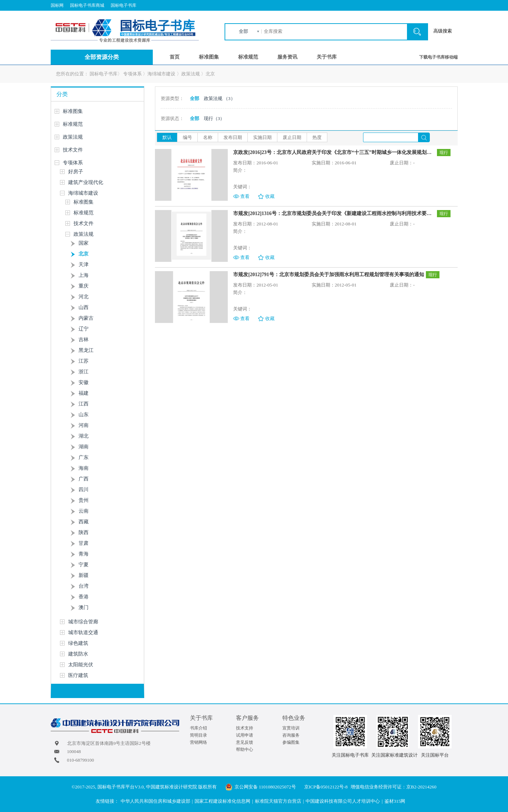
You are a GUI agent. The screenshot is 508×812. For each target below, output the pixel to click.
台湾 (84, 586)
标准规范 (248, 57)
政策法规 (191, 74)
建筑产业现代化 (86, 182)
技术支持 (245, 728)
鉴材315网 (395, 801)
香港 (84, 597)
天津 (84, 265)
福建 (84, 393)
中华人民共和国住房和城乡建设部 (155, 801)
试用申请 (245, 735)
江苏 (84, 361)
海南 (84, 468)
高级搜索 (443, 31)
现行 (214, 118)
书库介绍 (198, 728)
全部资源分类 (102, 57)
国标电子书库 (124, 5)
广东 (84, 457)
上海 (84, 275)
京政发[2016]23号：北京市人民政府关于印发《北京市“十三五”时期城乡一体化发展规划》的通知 (334, 152)
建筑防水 (78, 654)
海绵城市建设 (161, 74)
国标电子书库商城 (87, 5)
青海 (84, 554)
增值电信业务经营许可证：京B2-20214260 (394, 787)
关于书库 (327, 57)
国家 (84, 243)
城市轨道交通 (83, 632)
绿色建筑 (78, 643)
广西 (84, 479)
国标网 (57, 5)
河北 (84, 297)
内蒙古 (86, 318)
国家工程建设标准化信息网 (222, 801)
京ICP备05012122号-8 (326, 787)
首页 (175, 57)
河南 (84, 425)
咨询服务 (291, 735)
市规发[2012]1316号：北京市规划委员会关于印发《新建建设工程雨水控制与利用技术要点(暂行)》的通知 (334, 213)
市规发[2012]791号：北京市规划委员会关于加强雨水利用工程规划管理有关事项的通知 (328, 275)
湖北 (84, 436)
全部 (243, 31)
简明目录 (198, 735)
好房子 (76, 172)
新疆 (84, 575)
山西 (84, 307)
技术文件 (73, 150)
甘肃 (84, 543)
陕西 (84, 532)
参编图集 (291, 742)
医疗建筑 (78, 675)
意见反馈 (245, 742)
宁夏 (84, 565)
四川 (84, 490)
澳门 (84, 607)
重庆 (84, 286)
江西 (84, 404)
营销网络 (198, 742)
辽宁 (84, 329)
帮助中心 (245, 749)
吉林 (84, 340)
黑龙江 (86, 350)
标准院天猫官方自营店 (278, 801)
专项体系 (132, 74)
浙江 (84, 372)
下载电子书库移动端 (438, 57)
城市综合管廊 (83, 622)
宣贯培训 (291, 728)
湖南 (84, 447)
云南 (84, 511)
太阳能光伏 (81, 665)
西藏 (84, 522)
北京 (210, 74)
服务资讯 (287, 57)
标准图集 (209, 57)
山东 (84, 415)
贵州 (84, 500)
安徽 (84, 382)
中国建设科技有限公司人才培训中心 (343, 801)
